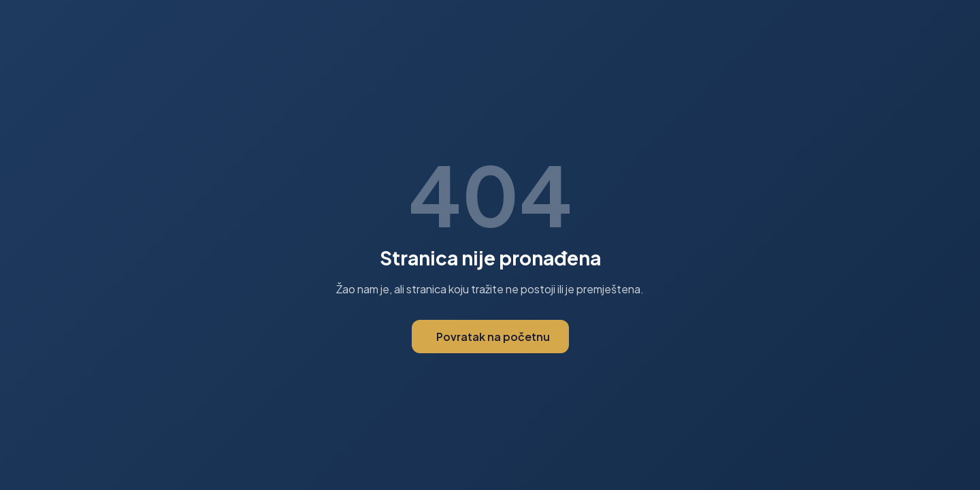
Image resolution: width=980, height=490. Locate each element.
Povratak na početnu (493, 337)
